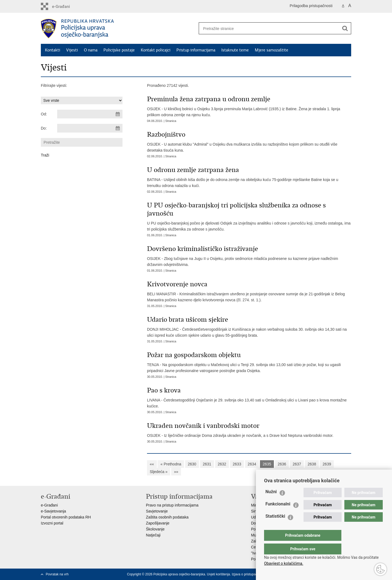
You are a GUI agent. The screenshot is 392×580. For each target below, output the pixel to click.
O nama (91, 50)
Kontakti (53, 50)
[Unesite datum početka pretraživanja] (90, 114)
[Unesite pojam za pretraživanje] (267, 28)
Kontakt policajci (156, 50)
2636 (282, 464)
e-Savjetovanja (53, 511)
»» (176, 472)
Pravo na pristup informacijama (172, 505)
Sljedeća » (159, 472)
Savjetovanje (157, 511)
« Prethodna (171, 464)
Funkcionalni (278, 515)
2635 (267, 464)
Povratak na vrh (57, 574)
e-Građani (49, 505)
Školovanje (155, 529)
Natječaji (153, 535)
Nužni (271, 503)
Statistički (275, 527)
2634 (252, 464)
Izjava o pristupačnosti (248, 574)
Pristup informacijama (196, 50)
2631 (207, 464)
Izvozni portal (52, 523)
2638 (312, 464)
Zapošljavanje (158, 523)
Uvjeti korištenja (218, 574)
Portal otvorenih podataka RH (66, 517)
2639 (327, 464)
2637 (297, 464)
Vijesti (72, 50)
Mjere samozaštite (272, 50)
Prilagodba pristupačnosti (311, 6)
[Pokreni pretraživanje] (345, 28)
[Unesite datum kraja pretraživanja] (90, 128)
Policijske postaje (119, 50)
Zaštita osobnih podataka (167, 517)
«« (152, 464)
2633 (237, 464)
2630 (192, 464)
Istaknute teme (235, 50)
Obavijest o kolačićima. (284, 563)
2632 (222, 464)
